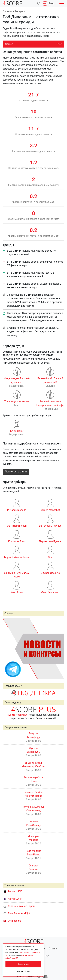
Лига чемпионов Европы (20, 906)
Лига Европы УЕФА (17, 913)
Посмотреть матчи (16, 472)
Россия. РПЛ (13, 891)
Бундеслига (12, 921)
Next (60, 648)
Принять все (23, 964)
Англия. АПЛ (13, 899)
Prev (7, 648)
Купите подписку (17, 715)
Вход (48, 3)
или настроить (23, 971)
